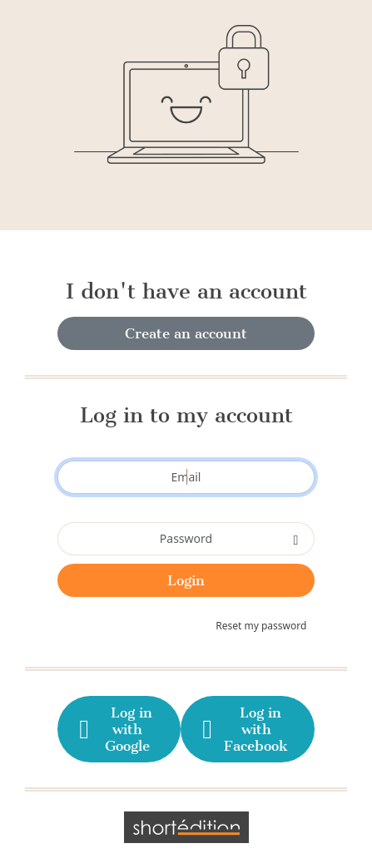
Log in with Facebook (244, 729)
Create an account (186, 333)
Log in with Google (114, 729)
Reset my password (261, 626)
